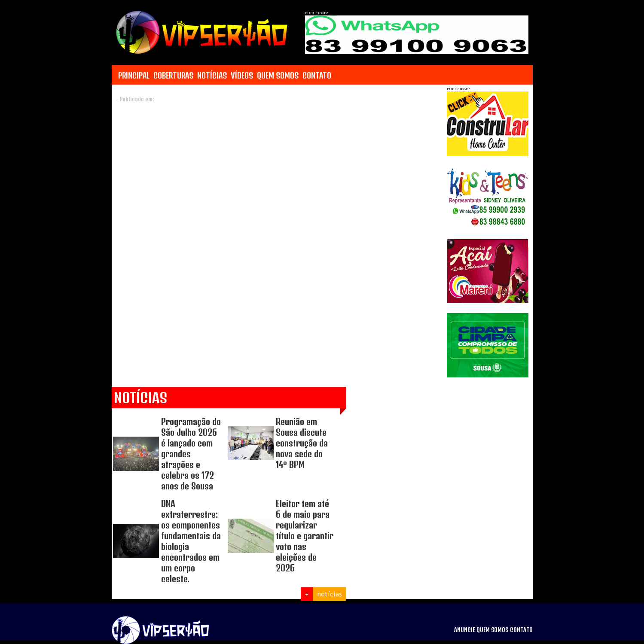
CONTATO (317, 76)
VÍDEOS (242, 76)
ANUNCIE (464, 630)
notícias (330, 594)
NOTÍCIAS (212, 76)
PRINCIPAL (134, 76)
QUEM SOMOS (278, 76)
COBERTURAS (173, 76)
